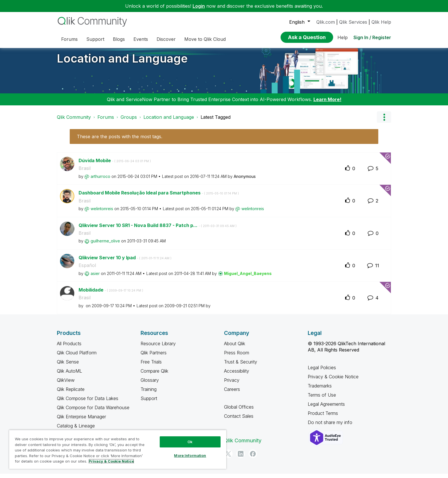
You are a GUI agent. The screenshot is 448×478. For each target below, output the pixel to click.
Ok (190, 442)
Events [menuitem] (141, 39)
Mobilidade (111, 294)
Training (149, 393)
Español (87, 270)
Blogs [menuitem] (119, 39)
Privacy (232, 384)
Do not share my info (331, 427)
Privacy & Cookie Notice (333, 381)
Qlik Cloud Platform (77, 357)
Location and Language (122, 63)
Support (149, 403)
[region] (118, 449)
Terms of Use (322, 399)
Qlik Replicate (71, 393)
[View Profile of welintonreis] (102, 213)
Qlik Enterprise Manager (81, 421)
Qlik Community (74, 121)
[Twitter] (228, 458)
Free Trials (151, 366)
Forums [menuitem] (69, 39)
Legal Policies (322, 372)
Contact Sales (239, 420)
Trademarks (320, 390)
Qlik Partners (154, 357)
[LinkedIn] (241, 458)
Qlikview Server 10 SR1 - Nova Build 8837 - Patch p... (158, 230)
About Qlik (235, 348)
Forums (106, 121)
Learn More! (327, 104)
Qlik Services (353, 22)
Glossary (150, 384)
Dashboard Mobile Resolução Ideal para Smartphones (159, 197)
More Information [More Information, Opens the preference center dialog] (190, 455)
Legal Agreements (326, 408)
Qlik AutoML (69, 375)
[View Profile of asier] (95, 278)
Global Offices (239, 411)
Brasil (85, 172)
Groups (129, 121)
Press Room (237, 357)
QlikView (66, 384)
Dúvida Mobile (115, 165)
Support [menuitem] (95, 39)
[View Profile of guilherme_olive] (105, 245)
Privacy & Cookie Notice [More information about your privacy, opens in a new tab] (111, 461)
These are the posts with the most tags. (120, 141)
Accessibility (237, 375)
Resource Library (158, 348)
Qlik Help (381, 22)
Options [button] (384, 121)
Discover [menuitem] (166, 39)
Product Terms (323, 417)
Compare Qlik (154, 375)
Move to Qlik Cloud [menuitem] (205, 39)
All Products (69, 348)
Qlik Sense (68, 366)
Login (199, 6)
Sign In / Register (372, 37)
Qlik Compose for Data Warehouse (93, 412)
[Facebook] (253, 458)
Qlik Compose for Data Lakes (88, 403)
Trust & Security (241, 366)
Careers (232, 393)
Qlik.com (326, 22)
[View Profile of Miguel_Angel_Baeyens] (248, 278)
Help (343, 37)
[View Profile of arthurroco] (100, 181)
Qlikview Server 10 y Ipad (125, 262)
